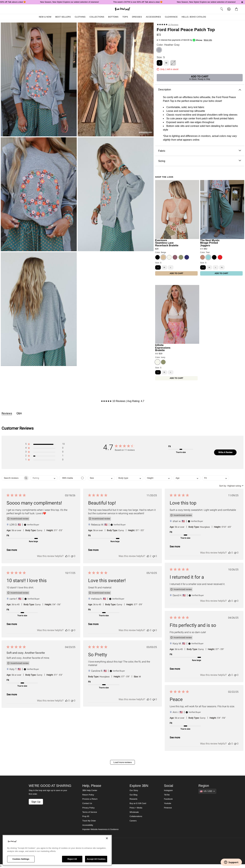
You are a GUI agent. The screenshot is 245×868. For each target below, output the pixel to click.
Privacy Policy (88, 808)
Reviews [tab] (7, 413)
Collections (97, 17)
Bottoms (113, 17)
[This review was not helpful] (72, 556)
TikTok (167, 795)
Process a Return (90, 799)
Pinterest (168, 808)
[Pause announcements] (242, 2)
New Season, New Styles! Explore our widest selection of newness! (75, 2)
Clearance (171, 17)
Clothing (80, 17)
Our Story (134, 790)
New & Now (45, 17)
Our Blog (133, 795)
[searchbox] (12, 478)
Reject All (72, 859)
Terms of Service (90, 812)
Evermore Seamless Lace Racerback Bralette (167, 243)
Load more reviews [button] (123, 762)
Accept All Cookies (96, 859)
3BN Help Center (90, 790)
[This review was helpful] (66, 556)
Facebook (168, 799)
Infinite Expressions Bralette (163, 348)
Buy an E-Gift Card (138, 803)
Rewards (133, 799)
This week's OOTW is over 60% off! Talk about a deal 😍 (144, 2)
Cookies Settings (21, 859)
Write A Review (225, 452)
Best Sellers (63, 17)
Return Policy (88, 795)
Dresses (137, 17)
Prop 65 (86, 816)
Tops (125, 17)
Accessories (154, 17)
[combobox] (44, 478)
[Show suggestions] (207, 791)
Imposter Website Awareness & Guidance (100, 829)
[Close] (107, 838)
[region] (57, 850)
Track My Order (89, 821)
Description (200, 90)
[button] (45, 445)
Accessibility (88, 825)
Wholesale (134, 812)
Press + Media (136, 808)
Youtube (168, 803)
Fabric (200, 151)
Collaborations (136, 816)
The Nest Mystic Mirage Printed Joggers (210, 243)
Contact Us (87, 803)
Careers (133, 821)
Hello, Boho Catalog (194, 17)
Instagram (168, 790)
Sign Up (36, 802)
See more (12, 550)
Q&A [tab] (19, 413)
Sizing (200, 161)
